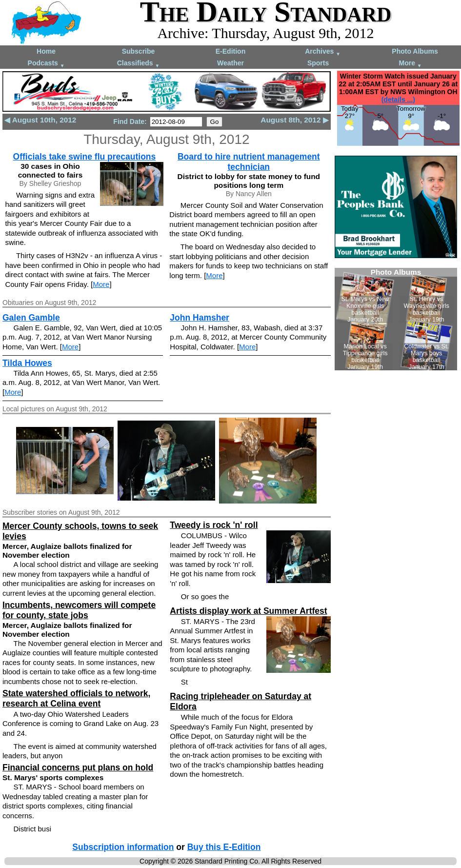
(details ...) (398, 100)
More (411, 64)
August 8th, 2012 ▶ (294, 120)
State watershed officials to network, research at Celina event (76, 698)
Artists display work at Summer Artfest (248, 611)
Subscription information (123, 847)
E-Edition (230, 51)
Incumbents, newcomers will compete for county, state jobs (79, 610)
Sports (318, 63)
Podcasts (46, 64)
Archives (323, 52)
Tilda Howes (27, 363)
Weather (230, 63)
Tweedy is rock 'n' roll (214, 525)
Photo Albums (415, 51)
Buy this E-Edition (224, 847)
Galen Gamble (31, 318)
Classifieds (139, 64)
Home (46, 51)
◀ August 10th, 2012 (40, 120)
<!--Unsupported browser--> (396, 319)
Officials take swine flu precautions (85, 157)
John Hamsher (200, 318)
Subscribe (139, 51)
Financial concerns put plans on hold (78, 767)
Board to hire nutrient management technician (249, 162)
